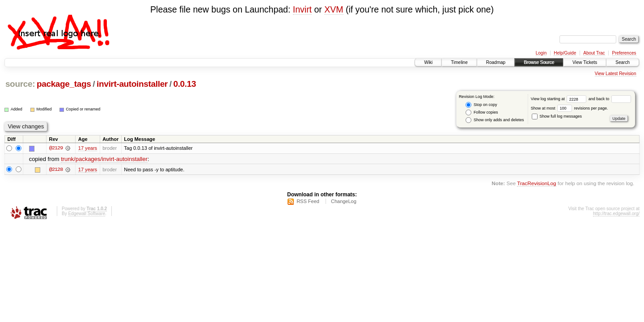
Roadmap (496, 62)
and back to (610, 99)
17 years (88, 148)
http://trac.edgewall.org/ (616, 214)
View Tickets (585, 62)
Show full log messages (557, 116)
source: (20, 84)
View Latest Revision (616, 74)
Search (623, 62)
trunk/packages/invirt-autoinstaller (104, 159)
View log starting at (560, 99)
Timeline (459, 62)
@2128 (56, 169)
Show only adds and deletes (495, 120)
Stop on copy (481, 105)
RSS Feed (308, 201)
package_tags (64, 84)
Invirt (302, 9)
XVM (334, 9)
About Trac (594, 53)
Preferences (624, 53)
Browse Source (539, 62)
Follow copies (482, 112)
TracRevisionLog (536, 183)
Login (541, 53)
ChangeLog (344, 201)
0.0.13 (184, 84)
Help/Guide (565, 53)
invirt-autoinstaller (132, 84)
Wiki (428, 62)
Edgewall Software (87, 214)
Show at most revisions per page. (570, 108)
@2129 (56, 148)
